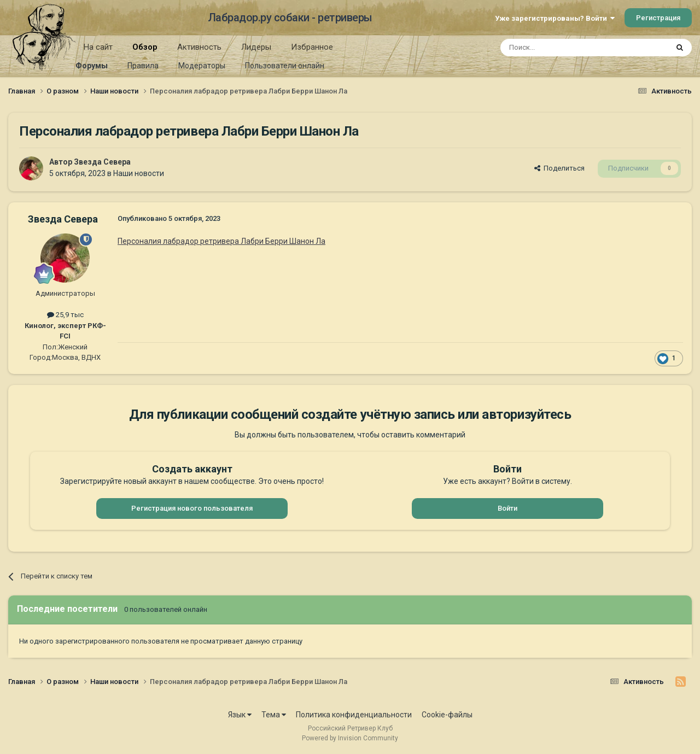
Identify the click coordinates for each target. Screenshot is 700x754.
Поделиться (559, 168)
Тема (274, 715)
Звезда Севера (102, 162)
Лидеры (256, 47)
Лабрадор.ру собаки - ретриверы (290, 17)
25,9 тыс (65, 315)
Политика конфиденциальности (354, 715)
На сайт (98, 47)
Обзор (145, 51)
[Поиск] (559, 48)
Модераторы (202, 66)
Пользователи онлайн (285, 66)
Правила (143, 66)
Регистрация (658, 18)
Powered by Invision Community (350, 738)
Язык (240, 715)
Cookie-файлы (447, 715)
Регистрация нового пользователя (192, 508)
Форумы (92, 66)
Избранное (312, 47)
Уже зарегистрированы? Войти (555, 18)
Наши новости (139, 173)
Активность (199, 47)
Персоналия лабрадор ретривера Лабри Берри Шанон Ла (221, 241)
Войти (507, 508)
